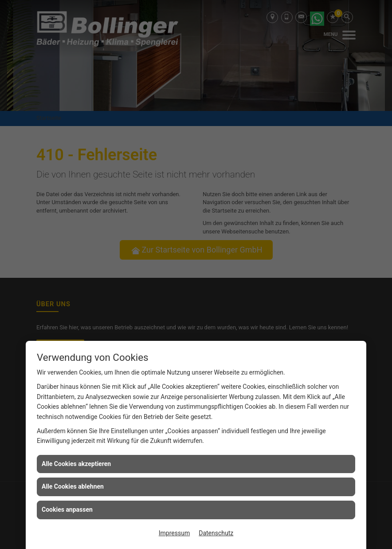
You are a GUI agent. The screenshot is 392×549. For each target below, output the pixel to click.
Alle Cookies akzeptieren (76, 464)
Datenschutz (216, 533)
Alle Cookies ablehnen (73, 486)
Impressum (174, 533)
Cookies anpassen (67, 510)
